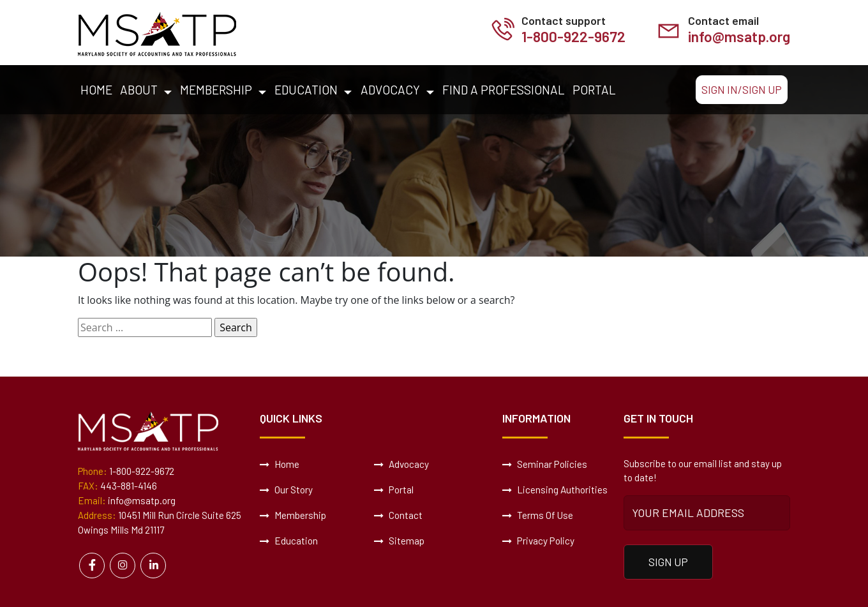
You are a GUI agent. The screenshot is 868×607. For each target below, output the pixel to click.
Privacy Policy (538, 541)
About (139, 90)
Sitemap (399, 541)
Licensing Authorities (555, 490)
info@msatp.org (737, 37)
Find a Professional (504, 90)
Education (306, 90)
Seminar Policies (544, 465)
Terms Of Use (538, 516)
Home (96, 90)
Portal (594, 90)
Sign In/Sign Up (742, 89)
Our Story (286, 490)
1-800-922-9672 (569, 37)
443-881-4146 (129, 486)
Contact (398, 516)
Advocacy (390, 90)
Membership (216, 90)
